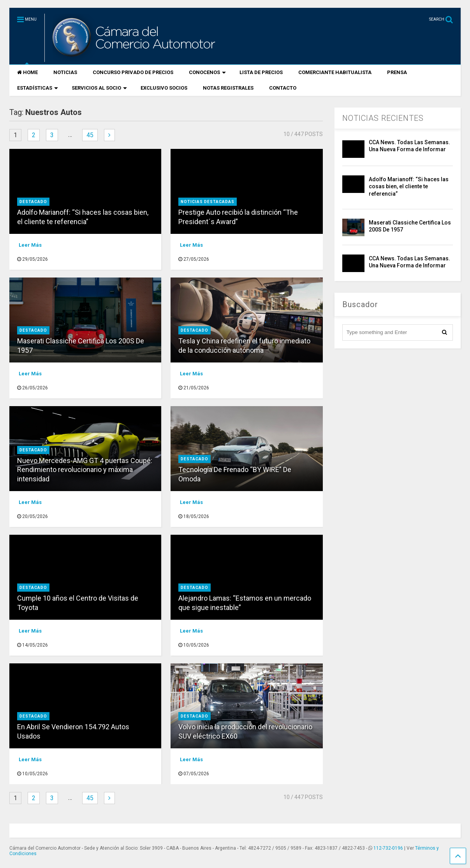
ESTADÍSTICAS (38, 88)
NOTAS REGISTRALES (228, 88)
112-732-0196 (388, 848)
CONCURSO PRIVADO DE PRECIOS (133, 72)
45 (90, 135)
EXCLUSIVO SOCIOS (164, 88)
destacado (33, 202)
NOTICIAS (65, 72)
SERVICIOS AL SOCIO (99, 88)
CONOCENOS (207, 72)
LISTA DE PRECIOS (261, 72)
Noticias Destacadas (208, 202)
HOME (27, 72)
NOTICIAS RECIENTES (383, 118)
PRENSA (397, 72)
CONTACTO (283, 88)
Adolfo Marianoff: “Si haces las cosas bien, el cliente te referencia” (409, 186)
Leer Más (30, 245)
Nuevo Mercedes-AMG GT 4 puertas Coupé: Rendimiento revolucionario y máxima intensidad (85, 470)
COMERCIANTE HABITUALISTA (335, 72)
